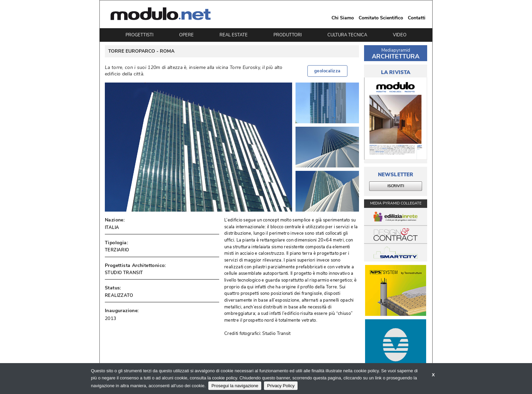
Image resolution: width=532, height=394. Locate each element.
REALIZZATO (119, 295)
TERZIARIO (117, 250)
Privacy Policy (281, 386)
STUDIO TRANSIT (124, 273)
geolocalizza (327, 71)
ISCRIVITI (396, 186)
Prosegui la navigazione (235, 386)
